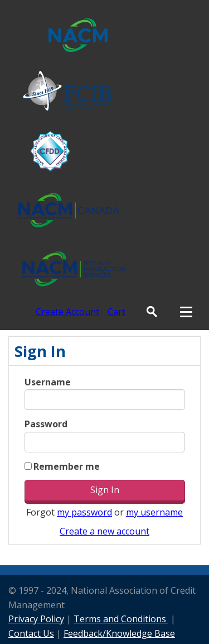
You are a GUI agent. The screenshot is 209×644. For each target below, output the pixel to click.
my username (154, 512)
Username (48, 382)
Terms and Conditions (121, 619)
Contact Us (31, 633)
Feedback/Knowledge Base (119, 633)
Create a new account (104, 531)
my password (84, 512)
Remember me (67, 466)
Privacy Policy (36, 619)
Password (46, 424)
